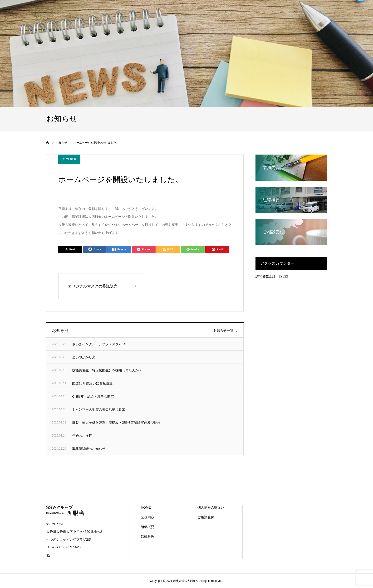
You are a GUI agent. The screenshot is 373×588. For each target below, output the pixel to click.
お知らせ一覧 (223, 330)
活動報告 (147, 537)
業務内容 (147, 517)
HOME (146, 507)
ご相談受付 (206, 517)
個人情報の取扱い (211, 507)
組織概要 (147, 527)
